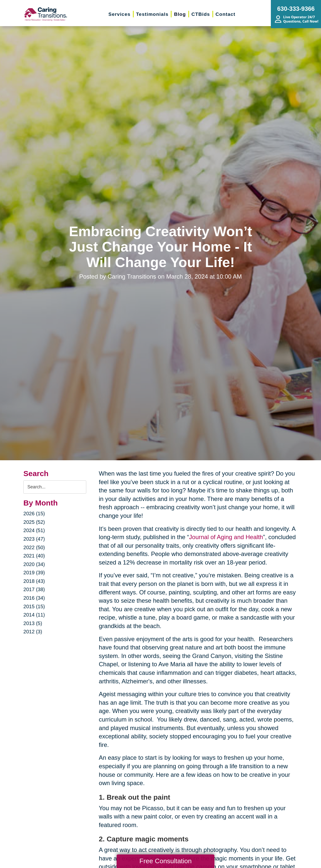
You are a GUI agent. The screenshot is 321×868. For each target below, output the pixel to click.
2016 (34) (34, 598)
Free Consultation (166, 861)
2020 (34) (34, 564)
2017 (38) (34, 589)
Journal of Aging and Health (226, 537)
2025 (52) (34, 522)
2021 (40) (34, 556)
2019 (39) (34, 573)
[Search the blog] (55, 487)
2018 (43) (34, 581)
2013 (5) (33, 623)
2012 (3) (33, 632)
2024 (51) (34, 530)
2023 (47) (34, 539)
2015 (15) (34, 606)
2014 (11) (34, 615)
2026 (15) (34, 514)
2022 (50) (34, 547)
